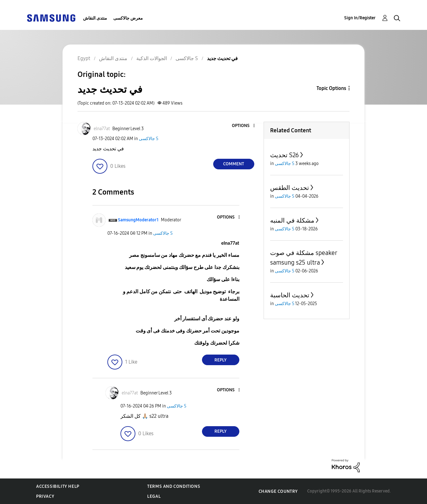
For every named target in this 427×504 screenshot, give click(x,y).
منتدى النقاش (95, 18)
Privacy (45, 496)
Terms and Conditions (174, 486)
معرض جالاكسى (128, 18)
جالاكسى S (149, 139)
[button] (243, 126)
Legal (154, 496)
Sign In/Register (360, 18)
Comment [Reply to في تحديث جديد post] (234, 164)
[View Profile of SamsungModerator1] (138, 220)
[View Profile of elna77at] (102, 129)
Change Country (278, 491)
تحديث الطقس (290, 188)
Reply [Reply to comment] (221, 360)
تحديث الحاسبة (290, 295)
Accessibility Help (58, 486)
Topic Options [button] (331, 88)
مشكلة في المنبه (292, 220)
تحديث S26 (284, 155)
